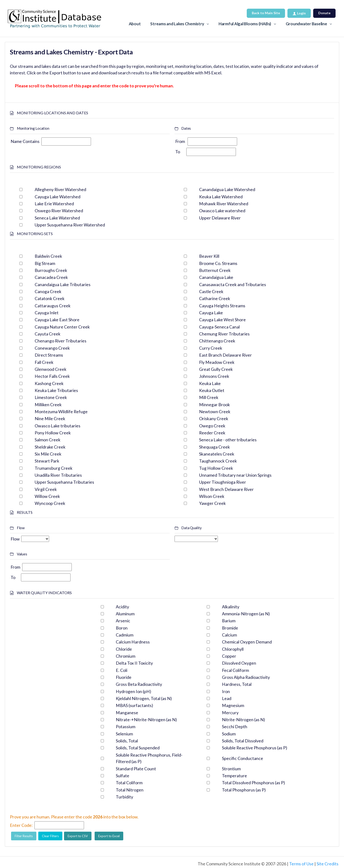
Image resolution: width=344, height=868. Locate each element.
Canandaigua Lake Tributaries (63, 284)
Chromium (126, 656)
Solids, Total (127, 741)
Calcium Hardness (133, 642)
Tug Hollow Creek (216, 468)
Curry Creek (211, 348)
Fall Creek (44, 362)
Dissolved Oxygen (239, 663)
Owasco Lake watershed (222, 211)
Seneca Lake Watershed (57, 218)
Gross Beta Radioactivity (139, 684)
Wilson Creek (212, 496)
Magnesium (233, 705)
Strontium (231, 769)
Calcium (229, 635)
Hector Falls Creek (52, 376)
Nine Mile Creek (50, 418)
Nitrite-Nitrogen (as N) (243, 720)
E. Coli (122, 670)
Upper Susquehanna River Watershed (70, 225)
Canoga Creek (48, 291)
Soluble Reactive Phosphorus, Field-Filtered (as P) (149, 758)
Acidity (122, 607)
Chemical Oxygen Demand (247, 642)
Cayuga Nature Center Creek (62, 327)
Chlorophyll (233, 649)
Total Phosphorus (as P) (244, 790)
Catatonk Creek (50, 298)
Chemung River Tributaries (224, 334)
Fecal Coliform (235, 670)
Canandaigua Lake (216, 277)
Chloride (124, 649)
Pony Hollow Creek (53, 433)
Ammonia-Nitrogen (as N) (246, 614)
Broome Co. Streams (218, 263)
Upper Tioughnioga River (223, 482)
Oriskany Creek (214, 418)
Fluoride (124, 677)
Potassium (126, 727)
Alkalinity (231, 607)
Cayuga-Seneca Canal (219, 327)
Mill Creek (209, 397)
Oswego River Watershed (59, 211)
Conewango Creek (52, 348)
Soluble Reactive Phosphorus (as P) (255, 748)
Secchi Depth (235, 727)
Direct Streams (49, 355)
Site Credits (328, 864)
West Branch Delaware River (226, 489)
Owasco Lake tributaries (58, 426)
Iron (226, 691)
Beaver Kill (209, 256)
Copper (229, 656)
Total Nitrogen (130, 790)
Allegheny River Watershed (60, 189)
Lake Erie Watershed (54, 204)
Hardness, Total (237, 684)
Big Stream (45, 263)
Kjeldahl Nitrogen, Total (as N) (144, 698)
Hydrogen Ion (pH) (133, 691)
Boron (122, 628)
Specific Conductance (243, 758)
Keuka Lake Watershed (221, 197)
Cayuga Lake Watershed (58, 197)
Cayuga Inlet (47, 313)
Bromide (230, 628)
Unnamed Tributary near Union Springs (235, 475)
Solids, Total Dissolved (243, 741)
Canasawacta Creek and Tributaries (233, 284)
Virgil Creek (46, 489)
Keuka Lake (210, 383)
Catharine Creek (215, 298)
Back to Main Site (266, 13)
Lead (227, 698)
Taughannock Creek (218, 461)
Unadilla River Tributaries (58, 475)
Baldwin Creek (48, 256)
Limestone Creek (51, 397)
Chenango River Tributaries (61, 341)
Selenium (124, 734)
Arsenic (123, 621)
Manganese (127, 713)
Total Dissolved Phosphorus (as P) (253, 783)
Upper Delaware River (220, 218)
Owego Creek (212, 426)
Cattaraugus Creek (53, 306)
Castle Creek (211, 291)
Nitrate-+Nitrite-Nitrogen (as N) (146, 720)
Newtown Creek (215, 411)
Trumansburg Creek (54, 468)
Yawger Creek (212, 503)
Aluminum (125, 614)
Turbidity (124, 797)
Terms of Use (301, 864)
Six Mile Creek (48, 454)
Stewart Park (47, 461)
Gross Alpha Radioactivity (246, 677)
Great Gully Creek (216, 369)
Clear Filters (50, 836)
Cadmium (125, 635)
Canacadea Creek (51, 277)
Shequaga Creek (214, 447)
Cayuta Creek (48, 334)
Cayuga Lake (211, 313)
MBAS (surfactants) (134, 705)
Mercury (230, 713)
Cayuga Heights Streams (222, 306)
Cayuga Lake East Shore (57, 320)
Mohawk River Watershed (224, 204)
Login (299, 13)
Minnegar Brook (214, 405)
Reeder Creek (212, 433)
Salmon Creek (48, 440)
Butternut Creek (215, 270)
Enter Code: (21, 825)
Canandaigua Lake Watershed (227, 189)
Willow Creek (47, 496)
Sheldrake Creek (50, 447)
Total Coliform (129, 783)
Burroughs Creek (51, 270)
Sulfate (123, 776)
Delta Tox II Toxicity (134, 663)
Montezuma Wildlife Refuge (61, 411)
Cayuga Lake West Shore (222, 320)
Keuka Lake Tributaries (56, 390)
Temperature (234, 776)
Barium (229, 621)
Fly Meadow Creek (217, 362)
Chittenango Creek (217, 341)
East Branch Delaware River (225, 355)
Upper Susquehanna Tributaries (64, 482)
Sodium (229, 734)
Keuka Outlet (212, 390)
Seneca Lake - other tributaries (228, 440)
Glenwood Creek (51, 369)
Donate (324, 13)
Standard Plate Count (136, 769)
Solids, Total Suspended (138, 748)
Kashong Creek (49, 383)
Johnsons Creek (214, 376)
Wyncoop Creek (50, 503)
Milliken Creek (48, 405)
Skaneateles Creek (217, 454)
